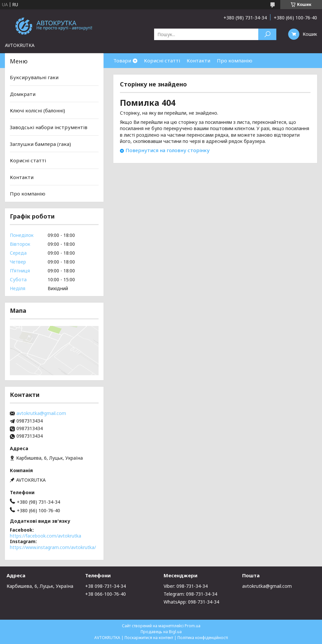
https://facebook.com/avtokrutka (46, 536)
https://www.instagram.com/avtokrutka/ (53, 547)
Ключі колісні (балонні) (37, 110)
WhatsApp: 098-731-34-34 (191, 602)
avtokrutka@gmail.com (41, 413)
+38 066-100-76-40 (105, 594)
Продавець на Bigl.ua (161, 632)
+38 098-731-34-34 (105, 586)
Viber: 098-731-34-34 (186, 586)
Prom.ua (193, 626)
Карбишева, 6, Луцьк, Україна (40, 586)
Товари (122, 60)
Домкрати (23, 94)
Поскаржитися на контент (149, 638)
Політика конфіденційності (203, 638)
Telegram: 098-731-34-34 (190, 594)
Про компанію (235, 60)
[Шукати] (267, 34)
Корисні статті (162, 60)
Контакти (198, 60)
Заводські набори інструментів (49, 127)
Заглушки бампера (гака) (40, 144)
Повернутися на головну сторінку (168, 150)
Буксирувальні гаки (34, 77)
